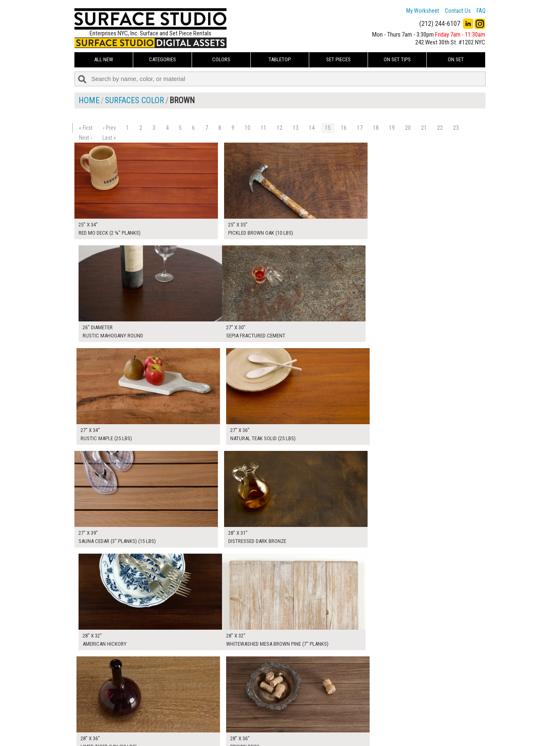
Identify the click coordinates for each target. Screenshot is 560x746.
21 (424, 128)
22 (440, 128)
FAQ (481, 11)
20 (408, 128)
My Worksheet (423, 11)
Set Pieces (338, 59)
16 (344, 128)
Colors (221, 59)
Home (89, 100)
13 (296, 128)
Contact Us (458, 11)
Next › (86, 138)
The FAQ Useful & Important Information (264, 723)
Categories (162, 59)
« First (86, 128)
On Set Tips (397, 59)
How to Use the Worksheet (249, 704)
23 (456, 128)
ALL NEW (104, 59)
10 (248, 128)
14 (312, 128)
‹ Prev (109, 128)
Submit (368, 723)
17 (360, 128)
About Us (228, 714)
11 (264, 128)
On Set (456, 59)
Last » (109, 138)
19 (392, 128)
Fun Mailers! (231, 732)
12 (280, 128)
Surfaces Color (134, 100)
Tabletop (280, 59)
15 (328, 128)
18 (376, 128)
